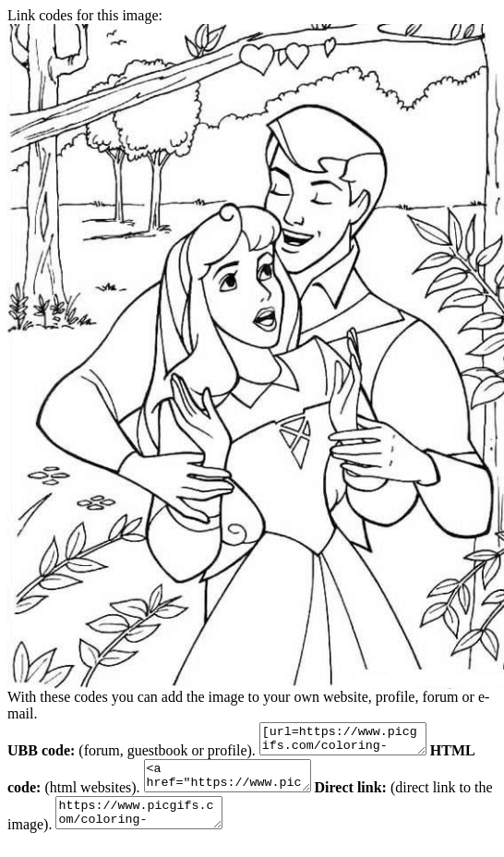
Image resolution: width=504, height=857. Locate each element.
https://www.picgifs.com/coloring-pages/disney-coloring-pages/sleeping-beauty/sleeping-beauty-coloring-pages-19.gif (170, 827)
